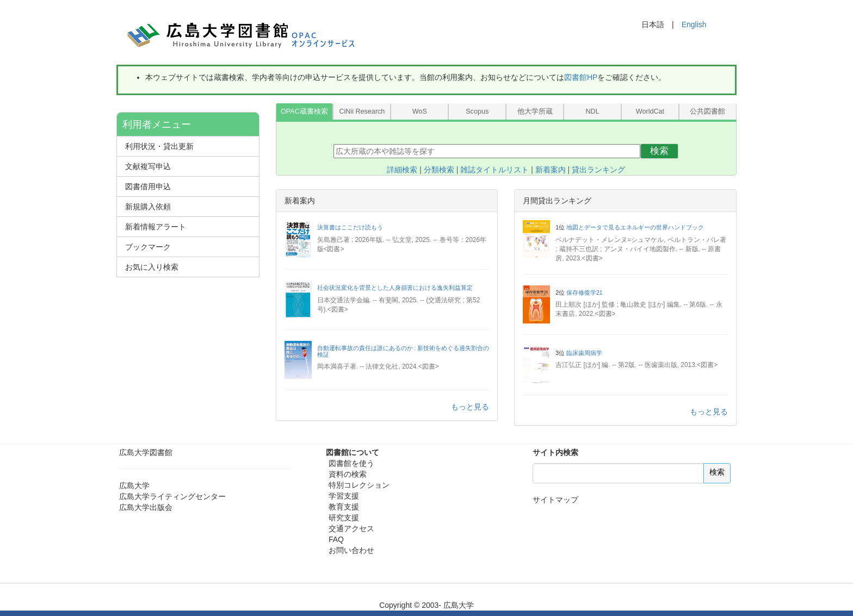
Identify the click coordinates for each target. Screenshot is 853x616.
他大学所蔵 (535, 111)
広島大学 (134, 486)
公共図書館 (707, 111)
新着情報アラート (156, 227)
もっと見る (470, 407)
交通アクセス (351, 528)
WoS (420, 111)
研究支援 (344, 518)
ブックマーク (148, 247)
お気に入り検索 (152, 267)
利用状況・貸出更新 (159, 146)
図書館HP (581, 77)
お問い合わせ (351, 550)
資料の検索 (348, 474)
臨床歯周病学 (584, 353)
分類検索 (439, 170)
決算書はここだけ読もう (350, 227)
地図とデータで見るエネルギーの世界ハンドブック (635, 227)
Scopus (477, 111)
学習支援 (344, 496)
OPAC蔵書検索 (304, 111)
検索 (659, 151)
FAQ (336, 539)
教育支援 (344, 507)
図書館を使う (351, 463)
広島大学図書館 (146, 452)
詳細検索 (402, 170)
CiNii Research (362, 111)
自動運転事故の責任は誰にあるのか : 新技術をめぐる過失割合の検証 (403, 351)
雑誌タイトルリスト (495, 170)
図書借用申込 (148, 186)
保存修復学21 (585, 293)
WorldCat (650, 111)
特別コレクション (359, 485)
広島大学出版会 (146, 507)
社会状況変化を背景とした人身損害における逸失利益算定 (395, 288)
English (694, 24)
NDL (592, 111)
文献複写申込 (148, 166)
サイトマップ (555, 500)
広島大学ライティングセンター (172, 496)
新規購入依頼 (148, 207)
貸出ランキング (598, 170)
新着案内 (551, 170)
